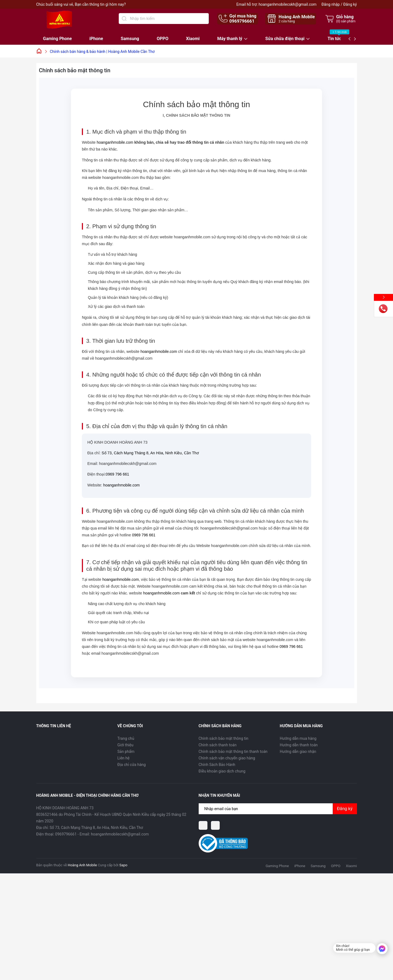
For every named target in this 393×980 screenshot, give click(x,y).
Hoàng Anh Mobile (82, 865)
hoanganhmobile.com (115, 142)
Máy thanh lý (230, 39)
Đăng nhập (331, 4)
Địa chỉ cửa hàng (132, 765)
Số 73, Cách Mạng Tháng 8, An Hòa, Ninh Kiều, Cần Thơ (150, 453)
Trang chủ (126, 738)
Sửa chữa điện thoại (285, 39)
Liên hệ (123, 758)
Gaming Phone (58, 39)
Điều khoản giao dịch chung (222, 771)
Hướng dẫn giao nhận (298, 751)
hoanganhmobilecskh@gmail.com (287, 4)
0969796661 (242, 21)
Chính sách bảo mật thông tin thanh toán (233, 751)
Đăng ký (350, 4)
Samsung (130, 39)
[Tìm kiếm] (124, 19)
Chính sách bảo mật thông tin (224, 738)
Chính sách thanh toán (218, 745)
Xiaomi (193, 39)
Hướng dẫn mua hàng (298, 738)
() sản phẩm (346, 21)
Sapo (123, 865)
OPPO (163, 39)
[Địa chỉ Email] (278, 809)
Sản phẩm (126, 751)
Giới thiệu (125, 745)
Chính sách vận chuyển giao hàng (227, 758)
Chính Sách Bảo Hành (217, 765)
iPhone (96, 39)
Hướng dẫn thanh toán (299, 745)
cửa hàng (287, 21)
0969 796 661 (117, 474)
